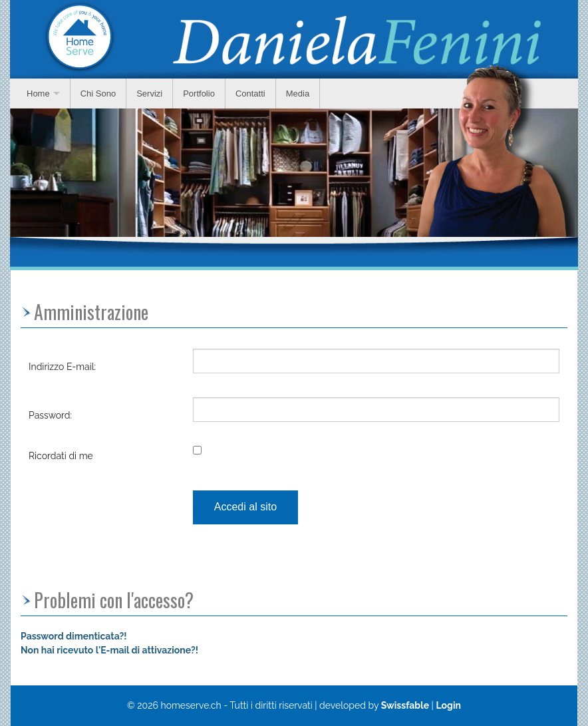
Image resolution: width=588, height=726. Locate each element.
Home (38, 93)
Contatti (250, 93)
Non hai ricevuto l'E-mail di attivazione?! (109, 650)
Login (448, 705)
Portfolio (199, 93)
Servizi (149, 93)
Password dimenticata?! (74, 636)
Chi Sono (98, 93)
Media (298, 93)
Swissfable (405, 705)
